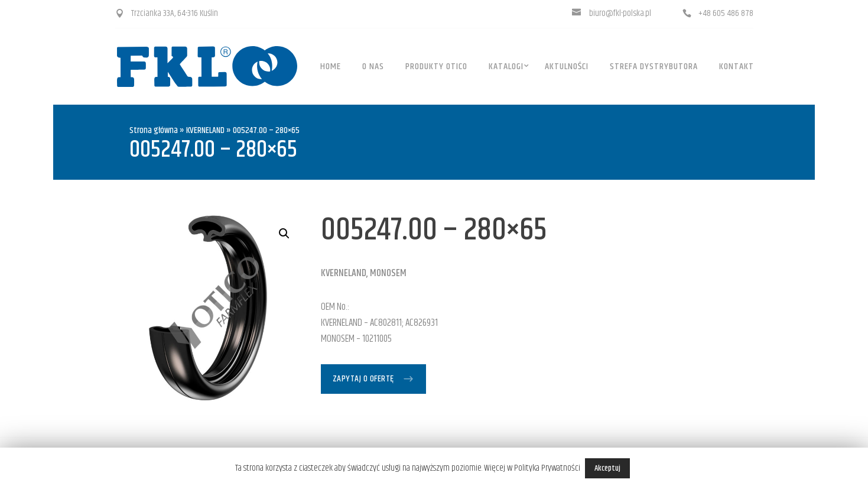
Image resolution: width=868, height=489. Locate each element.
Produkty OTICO (436, 67)
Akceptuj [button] (607, 468)
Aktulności (567, 67)
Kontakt (737, 67)
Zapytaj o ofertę (363, 379)
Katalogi (506, 67)
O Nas (373, 67)
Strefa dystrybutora (654, 67)
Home (331, 67)
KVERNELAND (205, 130)
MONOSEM (388, 273)
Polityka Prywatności (547, 468)
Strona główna (154, 130)
